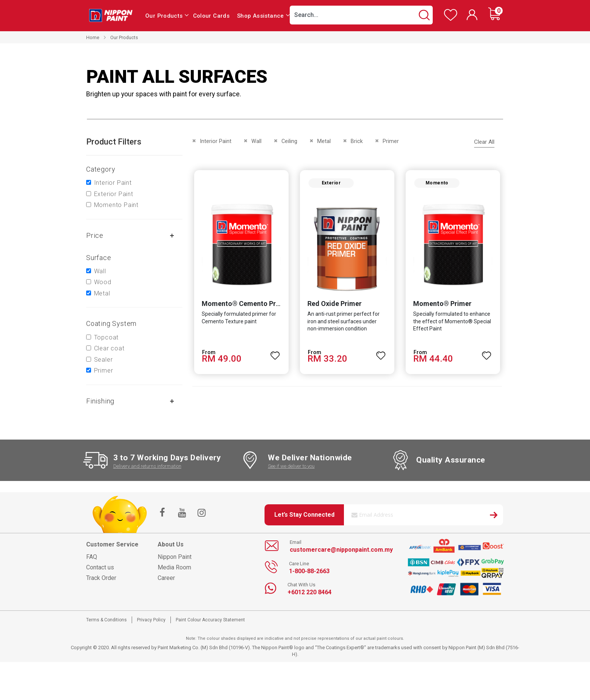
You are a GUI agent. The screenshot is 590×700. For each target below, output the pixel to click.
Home (93, 37)
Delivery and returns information (147, 466)
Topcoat (106, 337)
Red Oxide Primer (334, 305)
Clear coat (109, 348)
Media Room (174, 567)
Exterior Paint (114, 194)
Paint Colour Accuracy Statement (210, 620)
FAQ (92, 557)
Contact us (100, 567)
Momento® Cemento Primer (244, 305)
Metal (102, 293)
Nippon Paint (175, 557)
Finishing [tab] (100, 401)
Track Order (101, 578)
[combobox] (361, 15)
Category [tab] (101, 169)
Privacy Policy (151, 620)
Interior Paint (113, 183)
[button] (275, 354)
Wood (103, 282)
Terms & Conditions (106, 620)
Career (166, 578)
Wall (100, 271)
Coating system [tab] (111, 323)
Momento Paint (116, 205)
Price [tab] (95, 235)
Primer (104, 371)
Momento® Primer (443, 305)
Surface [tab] (99, 258)
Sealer (103, 360)
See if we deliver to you (291, 466)
